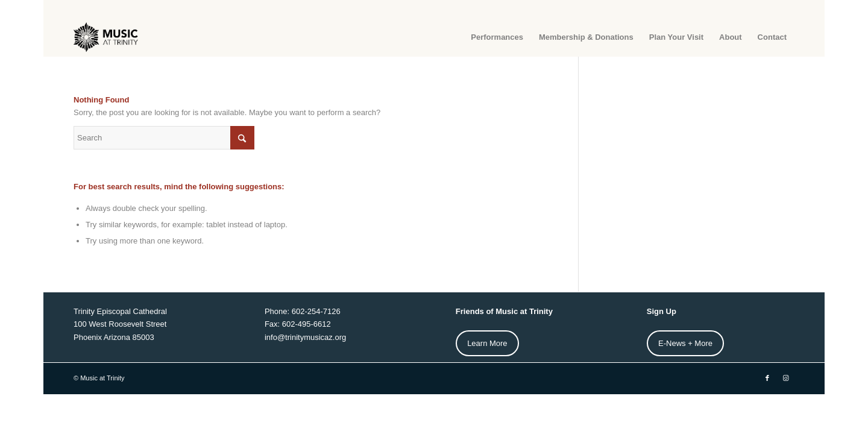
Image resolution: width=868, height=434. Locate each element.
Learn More (487, 343)
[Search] (164, 138)
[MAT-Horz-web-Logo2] (107, 37)
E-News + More (685, 343)
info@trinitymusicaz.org (305, 337)
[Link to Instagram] (785, 378)
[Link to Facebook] (767, 378)
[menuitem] (497, 37)
